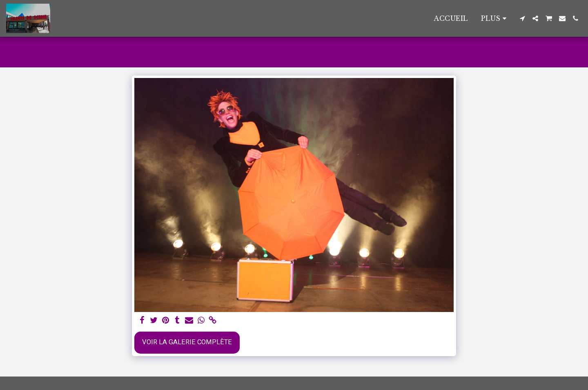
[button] (522, 18)
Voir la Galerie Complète (187, 342)
